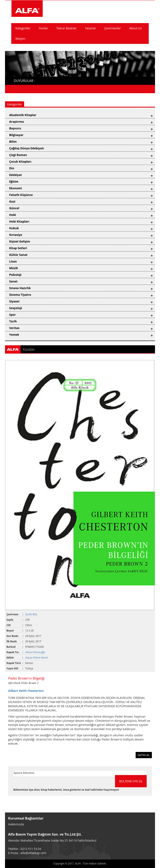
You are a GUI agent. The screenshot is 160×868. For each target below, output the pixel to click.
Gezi (12, 201)
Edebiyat (16, 175)
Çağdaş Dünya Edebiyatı (27, 148)
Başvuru (15, 128)
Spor (12, 315)
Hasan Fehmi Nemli (37, 658)
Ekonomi (16, 188)
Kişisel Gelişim (20, 241)
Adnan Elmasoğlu (36, 652)
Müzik (14, 268)
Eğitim (14, 181)
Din (12, 168)
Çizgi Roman (18, 155)
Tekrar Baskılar (67, 28)
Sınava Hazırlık (20, 288)
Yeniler (43, 28)
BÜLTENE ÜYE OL (131, 781)
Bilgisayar (16, 135)
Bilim (13, 142)
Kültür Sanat (18, 255)
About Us (135, 28)
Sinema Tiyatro (20, 295)
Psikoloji (15, 275)
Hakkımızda (16, 824)
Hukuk (14, 228)
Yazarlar (91, 28)
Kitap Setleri (18, 248)
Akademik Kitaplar (23, 115)
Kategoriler (23, 28)
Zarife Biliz (32, 614)
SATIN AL (144, 755)
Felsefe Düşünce (21, 195)
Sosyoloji (16, 308)
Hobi (13, 215)
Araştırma (16, 122)
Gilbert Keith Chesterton (26, 691)
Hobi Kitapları (19, 221)
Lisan (13, 261)
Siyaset (14, 301)
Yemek (14, 335)
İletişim (20, 39)
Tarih (13, 321)
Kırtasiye (16, 235)
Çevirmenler (112, 28)
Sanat (13, 281)
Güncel (14, 208)
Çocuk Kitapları (20, 162)
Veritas (14, 328)
